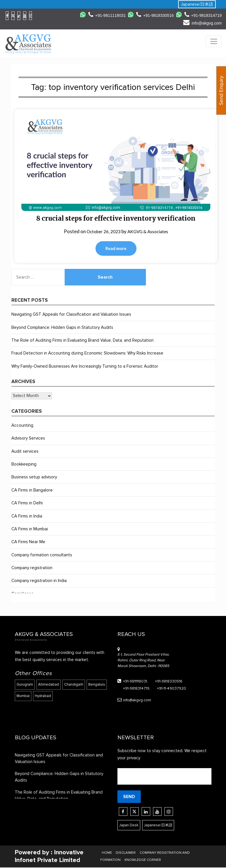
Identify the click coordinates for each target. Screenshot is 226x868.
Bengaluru (25, 694)
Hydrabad (66, 694)
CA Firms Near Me (28, 543)
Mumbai (46, 694)
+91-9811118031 (102, 15)
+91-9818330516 (152, 15)
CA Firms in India (27, 517)
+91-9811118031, (132, 682)
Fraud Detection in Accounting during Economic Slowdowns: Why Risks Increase (87, 354)
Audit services (25, 452)
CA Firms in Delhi (27, 504)
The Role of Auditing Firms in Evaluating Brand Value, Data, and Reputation (83, 341)
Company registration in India (39, 581)
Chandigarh (75, 684)
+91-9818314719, (133, 689)
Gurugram (25, 684)
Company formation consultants (42, 555)
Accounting (22, 426)
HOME (107, 853)
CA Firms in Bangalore (32, 491)
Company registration (32, 569)
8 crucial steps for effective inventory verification (116, 218)
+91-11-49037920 (165, 689)
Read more (116, 249)
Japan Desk (130, 825)
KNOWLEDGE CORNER (143, 860)
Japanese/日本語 (197, 4)
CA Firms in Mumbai (30, 529)
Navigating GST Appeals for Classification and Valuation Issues (71, 315)
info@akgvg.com (202, 23)
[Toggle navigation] (214, 41)
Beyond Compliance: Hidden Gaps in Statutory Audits (62, 328)
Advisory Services (28, 439)
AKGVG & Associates (150, 231)
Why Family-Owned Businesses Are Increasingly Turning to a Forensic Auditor (85, 367)
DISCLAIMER (126, 853)
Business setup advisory (34, 478)
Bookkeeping (24, 465)
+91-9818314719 (202, 15)
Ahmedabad (49, 684)
